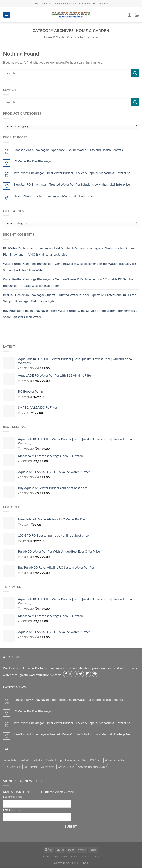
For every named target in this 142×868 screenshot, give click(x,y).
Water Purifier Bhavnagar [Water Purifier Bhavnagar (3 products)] (92, 767)
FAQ (98, 857)
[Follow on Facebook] (66, 674)
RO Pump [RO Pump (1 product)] (96, 760)
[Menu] (7, 15)
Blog (75, 857)
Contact (87, 857)
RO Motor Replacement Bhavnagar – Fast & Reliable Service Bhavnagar (52, 248)
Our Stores (61, 857)
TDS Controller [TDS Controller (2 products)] (13, 767)
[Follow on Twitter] (81, 674)
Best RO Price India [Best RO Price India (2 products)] (31, 760)
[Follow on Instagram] (73, 674)
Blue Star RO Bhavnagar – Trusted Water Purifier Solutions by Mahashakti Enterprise (72, 184)
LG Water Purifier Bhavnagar (33, 161)
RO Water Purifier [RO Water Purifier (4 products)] (115, 760)
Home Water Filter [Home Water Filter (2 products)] (76, 760)
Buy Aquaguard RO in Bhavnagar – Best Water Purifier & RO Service (49, 310)
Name (12, 797)
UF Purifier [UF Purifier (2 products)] (31, 767)
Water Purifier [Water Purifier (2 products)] (66, 767)
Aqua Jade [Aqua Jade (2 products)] (10, 760)
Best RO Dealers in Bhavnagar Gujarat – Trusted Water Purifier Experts (52, 295)
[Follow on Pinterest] (95, 674)
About (46, 857)
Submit (71, 826)
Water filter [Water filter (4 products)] (47, 767)
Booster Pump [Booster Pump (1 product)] (53, 760)
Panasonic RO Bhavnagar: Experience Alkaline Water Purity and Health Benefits (68, 150)
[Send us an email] (88, 674)
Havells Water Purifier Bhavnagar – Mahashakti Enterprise (53, 196)
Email (12, 810)
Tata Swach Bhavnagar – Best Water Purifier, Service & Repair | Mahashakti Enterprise (72, 173)
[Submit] (135, 73)
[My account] (130, 15)
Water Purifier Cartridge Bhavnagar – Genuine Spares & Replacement (50, 264)
